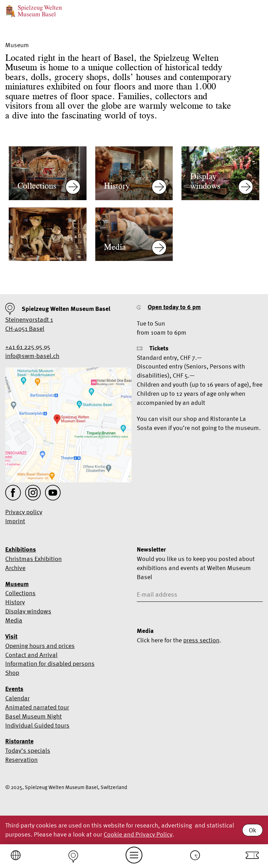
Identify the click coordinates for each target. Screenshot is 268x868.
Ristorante (19, 741)
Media (14, 620)
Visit (11, 636)
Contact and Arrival (31, 655)
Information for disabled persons (50, 663)
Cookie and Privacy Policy (138, 834)
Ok (252, 830)
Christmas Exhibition (33, 559)
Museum (17, 584)
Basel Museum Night (33, 716)
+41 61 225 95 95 (28, 347)
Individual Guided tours (37, 725)
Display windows (28, 611)
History (15, 602)
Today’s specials (28, 750)
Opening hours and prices (40, 646)
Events (14, 689)
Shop (12, 673)
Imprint (15, 521)
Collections (20, 593)
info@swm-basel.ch (32, 356)
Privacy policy (24, 512)
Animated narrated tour (37, 707)
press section (201, 640)
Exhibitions (21, 549)
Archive (15, 568)
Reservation (21, 760)
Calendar (17, 698)
